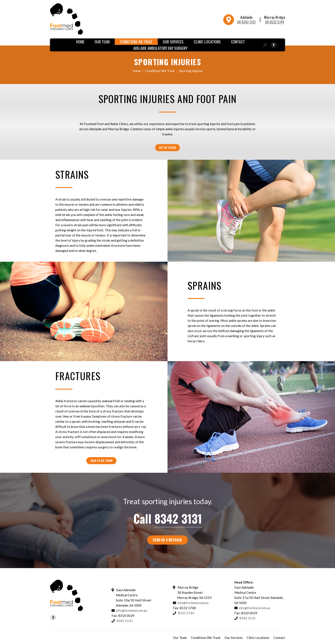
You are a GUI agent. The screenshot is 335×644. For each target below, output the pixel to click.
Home (137, 71)
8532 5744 (186, 613)
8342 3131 (178, 518)
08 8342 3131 (246, 22)
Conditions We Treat (160, 71)
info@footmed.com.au (132, 610)
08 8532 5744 (275, 22)
